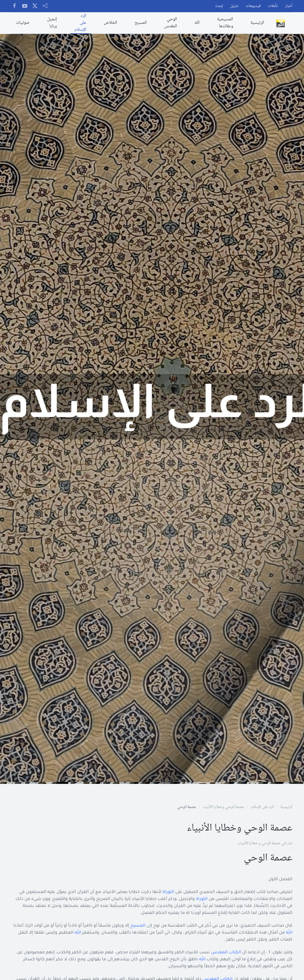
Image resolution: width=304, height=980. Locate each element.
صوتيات (23, 23)
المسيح (138, 926)
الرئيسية (257, 23)
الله (289, 933)
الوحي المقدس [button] (171, 23)
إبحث (219, 6)
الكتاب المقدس (226, 953)
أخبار (289, 6)
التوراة (168, 892)
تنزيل (234, 6)
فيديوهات (253, 6)
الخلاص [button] (110, 23)
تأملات (273, 6)
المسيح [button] (141, 23)
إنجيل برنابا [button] (52, 23)
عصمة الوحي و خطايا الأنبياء (259, 843)
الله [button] (197, 23)
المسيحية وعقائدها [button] (225, 23)
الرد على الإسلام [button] (80, 23)
